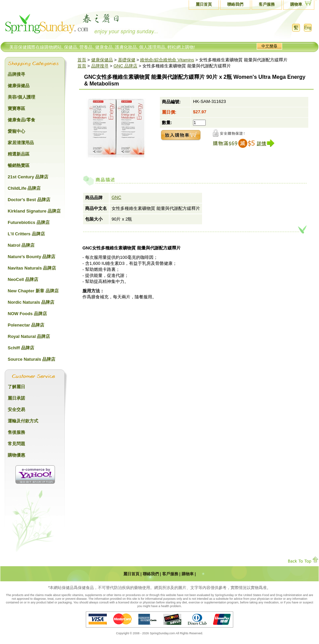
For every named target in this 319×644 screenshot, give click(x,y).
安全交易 (16, 409)
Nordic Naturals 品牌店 (31, 302)
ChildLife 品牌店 (24, 188)
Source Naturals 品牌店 (31, 359)
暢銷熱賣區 (19, 165)
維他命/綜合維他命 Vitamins (167, 60)
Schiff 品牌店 (21, 348)
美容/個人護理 (21, 97)
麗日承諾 (16, 398)
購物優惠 (16, 455)
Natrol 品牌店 (21, 245)
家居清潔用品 (21, 143)
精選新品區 (19, 154)
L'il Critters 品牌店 (26, 234)
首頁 (82, 60)
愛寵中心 (16, 131)
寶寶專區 (16, 108)
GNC (116, 197)
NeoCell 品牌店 (23, 279)
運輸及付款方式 (23, 421)
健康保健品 (102, 60)
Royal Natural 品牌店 (29, 336)
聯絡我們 (235, 4)
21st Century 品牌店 (28, 177)
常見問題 (16, 444)
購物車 (296, 4)
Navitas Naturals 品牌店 (32, 268)
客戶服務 (267, 4)
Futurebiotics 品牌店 (29, 222)
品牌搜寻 (100, 66)
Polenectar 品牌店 (26, 325)
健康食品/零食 (21, 120)
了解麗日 (16, 387)
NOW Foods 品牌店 (27, 314)
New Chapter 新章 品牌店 (33, 291)
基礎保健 (127, 60)
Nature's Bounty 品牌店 (32, 257)
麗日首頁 (204, 4)
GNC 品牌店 (126, 66)
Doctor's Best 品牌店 (29, 200)
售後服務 (16, 432)
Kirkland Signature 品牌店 (34, 211)
